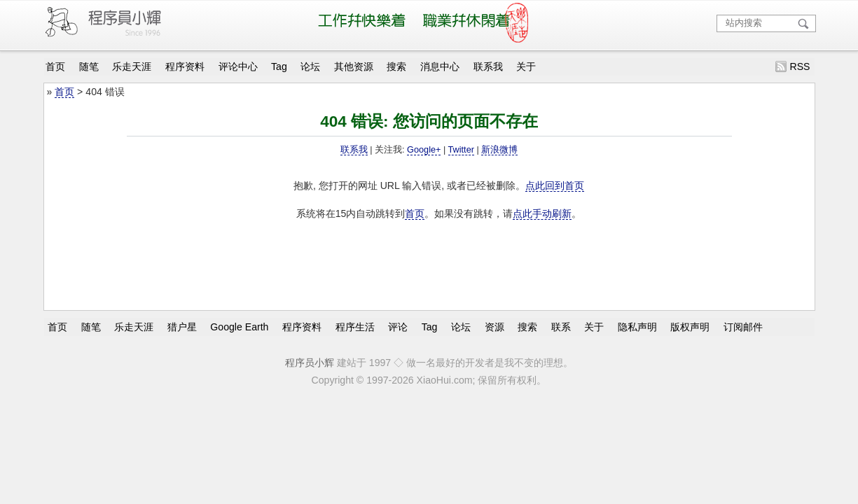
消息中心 (440, 66)
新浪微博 (499, 150)
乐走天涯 (132, 66)
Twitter (461, 150)
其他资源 (354, 66)
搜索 (396, 66)
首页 (55, 66)
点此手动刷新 (542, 213)
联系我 (488, 66)
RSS (800, 66)
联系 (561, 326)
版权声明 (690, 326)
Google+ (424, 150)
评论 (398, 326)
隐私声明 (637, 326)
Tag (279, 66)
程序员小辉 (310, 363)
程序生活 (355, 326)
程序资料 (185, 66)
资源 (494, 326)
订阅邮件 (743, 326)
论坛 (310, 66)
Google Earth (239, 326)
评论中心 (238, 66)
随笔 (89, 66)
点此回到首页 (555, 185)
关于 (526, 66)
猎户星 (182, 326)
